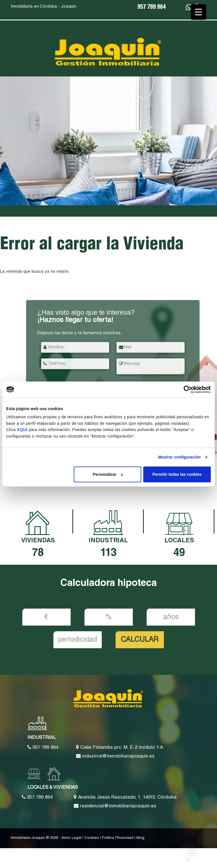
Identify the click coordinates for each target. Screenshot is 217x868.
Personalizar (108, 474)
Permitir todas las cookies (177, 474)
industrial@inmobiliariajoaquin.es (115, 756)
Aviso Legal (71, 838)
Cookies (92, 838)
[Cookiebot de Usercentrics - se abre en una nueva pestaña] (186, 389)
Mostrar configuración (179, 457)
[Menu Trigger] (198, 12)
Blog (140, 838)
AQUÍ (23, 430)
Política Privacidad (118, 838)
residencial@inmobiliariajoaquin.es (115, 806)
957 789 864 (151, 8)
